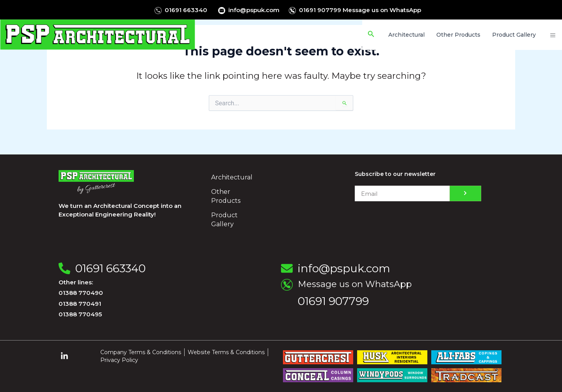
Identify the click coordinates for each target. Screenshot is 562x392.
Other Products (226, 196)
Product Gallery (224, 220)
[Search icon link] (373, 35)
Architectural (232, 177)
